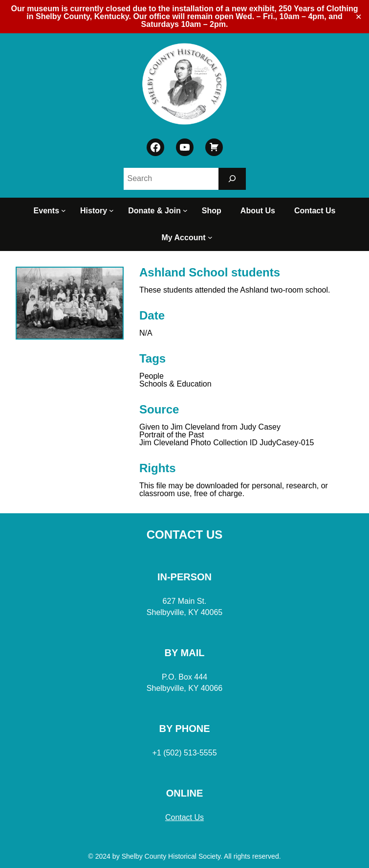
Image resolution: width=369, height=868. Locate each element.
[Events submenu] (65, 211)
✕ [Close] (358, 17)
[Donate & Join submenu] (187, 211)
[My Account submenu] (212, 238)
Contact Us (184, 817)
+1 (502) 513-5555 (184, 753)
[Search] (232, 179)
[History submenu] (113, 211)
